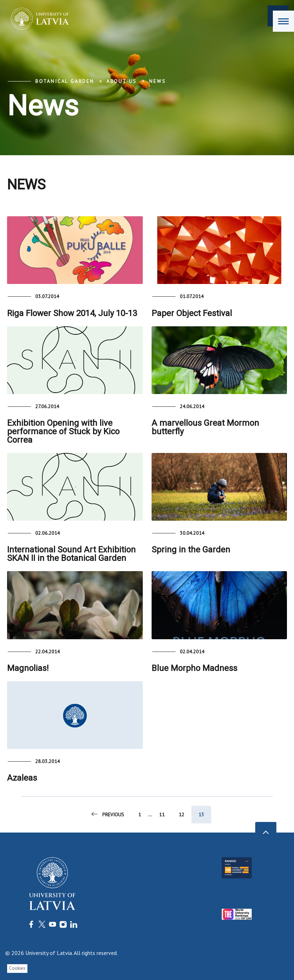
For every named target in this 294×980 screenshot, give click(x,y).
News (157, 81)
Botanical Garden (65, 81)
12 (182, 815)
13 (201, 815)
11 (162, 815)
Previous (107, 814)
